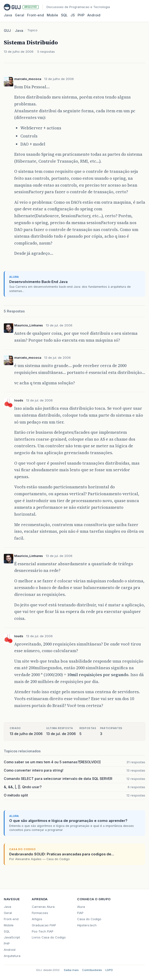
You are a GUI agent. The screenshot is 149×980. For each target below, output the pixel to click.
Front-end (11, 919)
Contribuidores (92, 970)
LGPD (109, 970)
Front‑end (35, 15)
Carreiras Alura (43, 907)
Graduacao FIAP (44, 925)
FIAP (80, 913)
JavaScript (12, 937)
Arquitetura (12, 956)
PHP (81, 15)
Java (8, 15)
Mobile (52, 15)
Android (94, 15)
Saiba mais (71, 970)
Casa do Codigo (89, 919)
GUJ (7, 31)
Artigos (37, 919)
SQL (64, 15)
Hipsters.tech (87, 925)
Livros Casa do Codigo (49, 937)
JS (73, 15)
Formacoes (40, 913)
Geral (20, 15)
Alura (81, 907)
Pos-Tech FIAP (43, 931)
